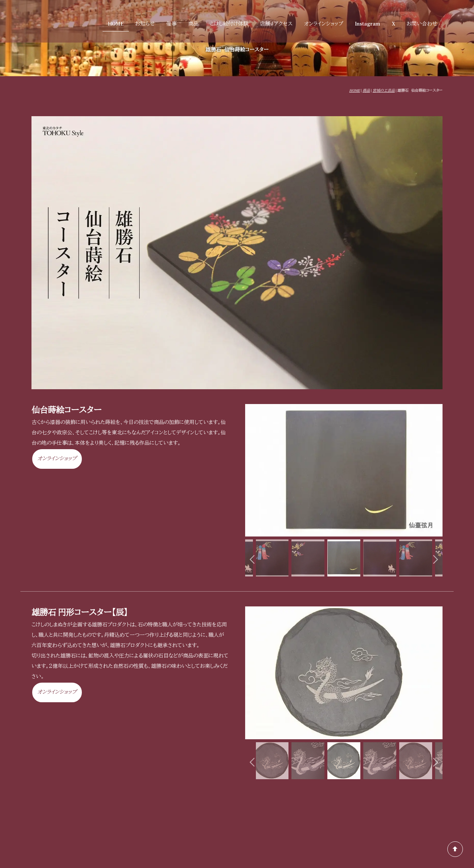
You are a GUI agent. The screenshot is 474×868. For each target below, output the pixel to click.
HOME (116, 24)
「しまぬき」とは (424, 821)
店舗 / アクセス (276, 24)
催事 (171, 24)
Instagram (368, 24)
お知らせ (145, 24)
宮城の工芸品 (384, 90)
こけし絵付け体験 (229, 24)
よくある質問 (426, 810)
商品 (193, 24)
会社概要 (390, 821)
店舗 (314, 810)
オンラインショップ (324, 24)
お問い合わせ (422, 24)
